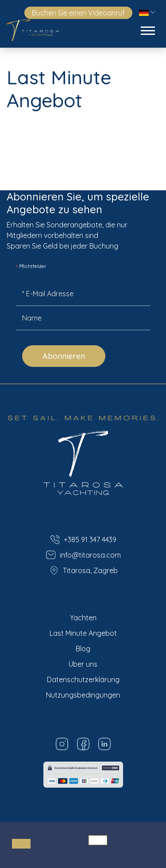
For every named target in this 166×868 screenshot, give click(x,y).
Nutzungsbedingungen (83, 695)
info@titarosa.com (83, 555)
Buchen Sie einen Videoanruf (78, 13)
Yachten (83, 618)
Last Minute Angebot (83, 633)
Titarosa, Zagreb (83, 570)
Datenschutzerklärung (83, 679)
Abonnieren (64, 356)
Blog (83, 649)
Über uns (83, 664)
